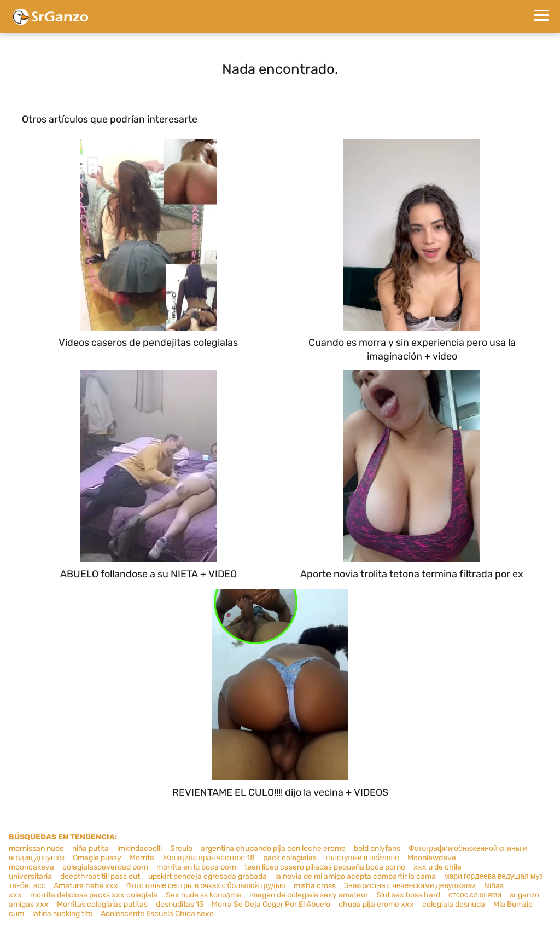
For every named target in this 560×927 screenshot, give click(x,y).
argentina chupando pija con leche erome (273, 848)
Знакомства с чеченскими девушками (410, 886)
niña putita (91, 848)
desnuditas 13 (180, 904)
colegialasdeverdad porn (105, 867)
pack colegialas (290, 858)
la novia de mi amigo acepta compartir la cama (355, 876)
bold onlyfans (377, 848)
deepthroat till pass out (100, 876)
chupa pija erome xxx (376, 904)
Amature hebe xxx (86, 886)
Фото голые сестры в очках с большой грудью (206, 886)
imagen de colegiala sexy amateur (309, 895)
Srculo (181, 848)
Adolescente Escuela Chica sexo (157, 914)
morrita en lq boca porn (196, 867)
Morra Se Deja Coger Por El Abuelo (271, 904)
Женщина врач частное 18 (209, 858)
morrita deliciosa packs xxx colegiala (94, 895)
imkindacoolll (139, 848)
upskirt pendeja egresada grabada (208, 876)
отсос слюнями (475, 895)
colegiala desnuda (454, 904)
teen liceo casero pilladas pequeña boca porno (325, 867)
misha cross (315, 886)
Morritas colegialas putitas (102, 904)
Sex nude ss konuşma (203, 895)
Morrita (142, 858)
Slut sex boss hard (408, 895)
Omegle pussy (97, 858)
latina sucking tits (62, 914)
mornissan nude (36, 848)
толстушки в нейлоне (362, 858)
